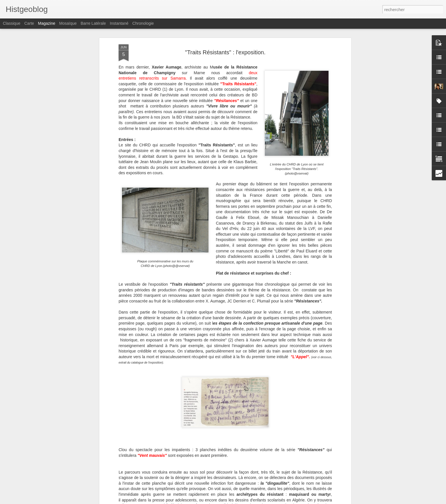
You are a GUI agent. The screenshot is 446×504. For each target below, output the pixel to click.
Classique (12, 23)
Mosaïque (68, 23)
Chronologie (143, 23)
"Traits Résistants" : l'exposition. (225, 52)
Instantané (119, 23)
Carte (29, 23)
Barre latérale (93, 23)
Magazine (47, 23)
